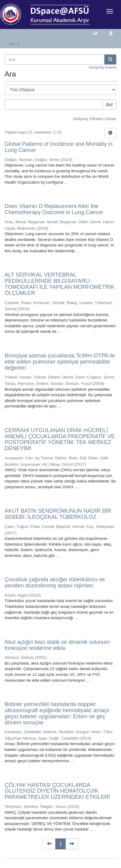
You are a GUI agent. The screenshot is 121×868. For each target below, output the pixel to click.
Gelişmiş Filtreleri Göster (95, 119)
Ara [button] (14, 44)
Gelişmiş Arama (103, 67)
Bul (109, 105)
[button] (95, 33)
